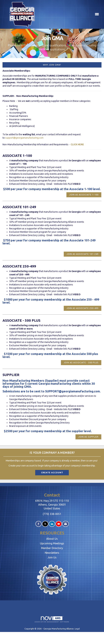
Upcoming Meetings (52, 543)
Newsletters (52, 553)
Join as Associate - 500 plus (81, 362)
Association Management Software (52, 619)
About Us (52, 539)
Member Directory (52, 548)
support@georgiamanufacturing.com (24, 138)
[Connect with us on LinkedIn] (52, 524)
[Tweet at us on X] (45, 524)
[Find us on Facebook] (38, 524)
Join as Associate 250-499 (83, 308)
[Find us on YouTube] (59, 524)
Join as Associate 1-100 (84, 195)
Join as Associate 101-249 (83, 254)
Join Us (52, 557)
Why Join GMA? (52, 65)
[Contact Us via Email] (66, 524)
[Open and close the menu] (71, 14)
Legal (77, 629)
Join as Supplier (88, 437)
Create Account (52, 472)
